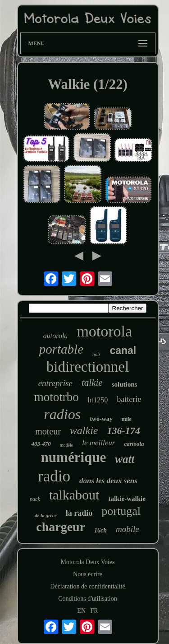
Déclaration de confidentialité (87, 586)
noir (96, 354)
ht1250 (98, 400)
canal (123, 350)
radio (54, 476)
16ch (100, 530)
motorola (104, 331)
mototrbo (57, 397)
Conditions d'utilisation (87, 599)
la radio (79, 513)
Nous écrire (88, 574)
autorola (56, 336)
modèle (66, 445)
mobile (128, 529)
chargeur (61, 527)
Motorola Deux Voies (87, 562)
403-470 (41, 444)
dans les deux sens (108, 481)
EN (81, 611)
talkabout (74, 495)
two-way (101, 419)
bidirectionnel (88, 367)
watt (125, 459)
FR (94, 611)
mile (127, 419)
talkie (92, 383)
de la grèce (46, 515)
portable (61, 349)
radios (62, 414)
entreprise (55, 383)
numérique (74, 457)
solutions (125, 384)
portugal (121, 511)
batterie (129, 399)
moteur (48, 431)
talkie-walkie (127, 499)
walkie (84, 430)
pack (35, 499)
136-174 (123, 431)
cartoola (134, 444)
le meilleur (98, 443)
